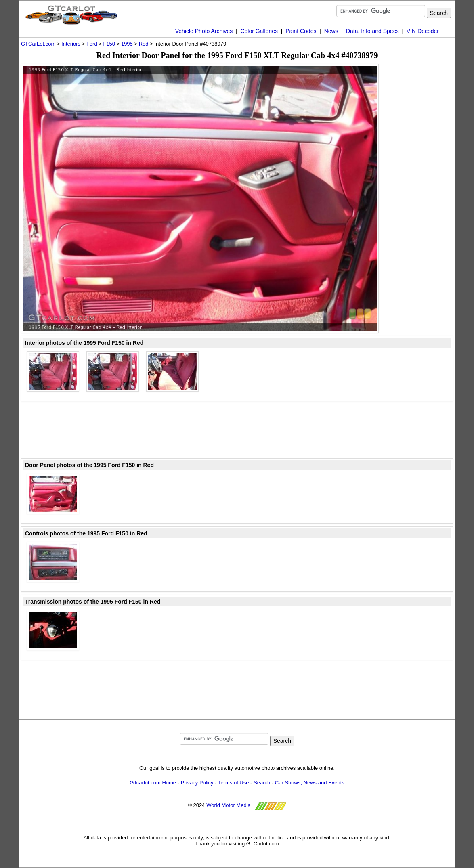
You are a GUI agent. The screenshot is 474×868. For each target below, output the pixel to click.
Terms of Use (234, 783)
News (331, 31)
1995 (127, 44)
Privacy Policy (197, 783)
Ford (92, 44)
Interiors (71, 44)
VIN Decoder (423, 31)
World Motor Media (229, 805)
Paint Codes (301, 31)
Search (262, 783)
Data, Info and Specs (372, 31)
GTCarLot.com (38, 44)
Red (144, 44)
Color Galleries (259, 31)
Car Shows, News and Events (310, 783)
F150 (109, 44)
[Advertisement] (421, 185)
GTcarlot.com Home (153, 783)
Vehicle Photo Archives (204, 31)
